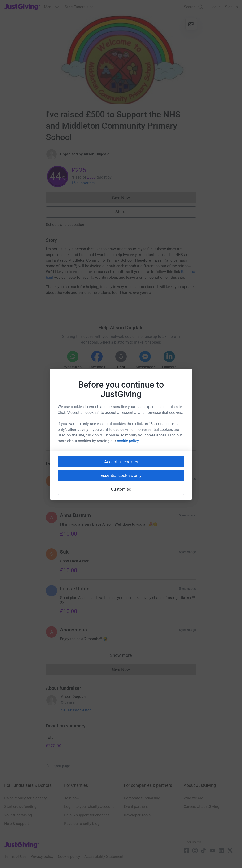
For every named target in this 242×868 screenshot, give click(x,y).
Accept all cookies (121, 462)
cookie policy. (128, 441)
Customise (121, 489)
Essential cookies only (121, 475)
